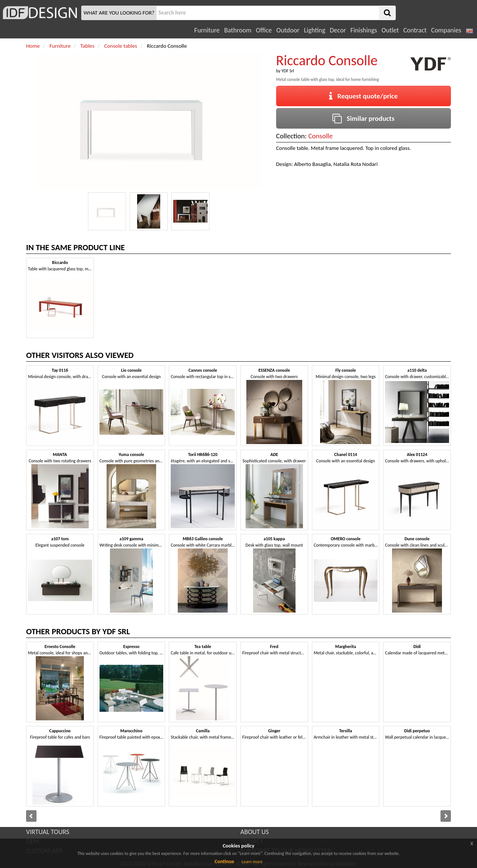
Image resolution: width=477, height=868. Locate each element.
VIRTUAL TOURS (48, 832)
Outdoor (288, 30)
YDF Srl (288, 71)
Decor (338, 30)
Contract (415, 30)
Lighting (314, 30)
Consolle (320, 136)
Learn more (252, 862)
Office (264, 30)
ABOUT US (255, 832)
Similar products (363, 118)
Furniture (207, 30)
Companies (446, 30)
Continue (225, 861)
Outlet (390, 30)
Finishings (364, 30)
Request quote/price (363, 96)
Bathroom (238, 30)
